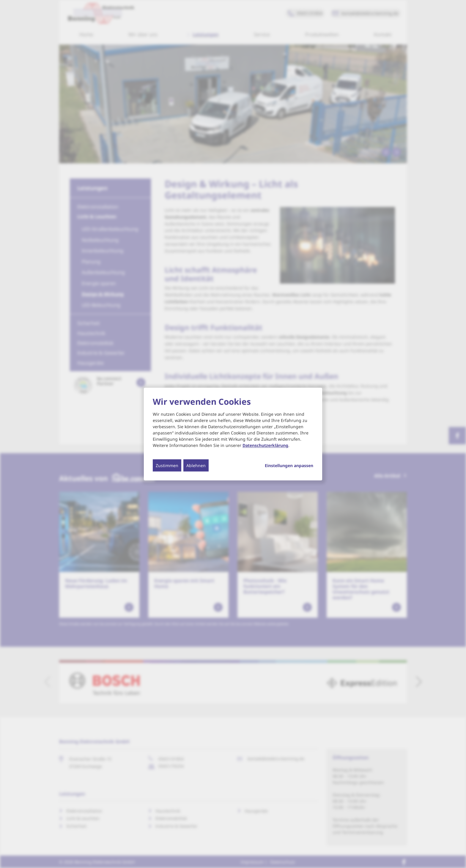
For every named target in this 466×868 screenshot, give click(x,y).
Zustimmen (167, 465)
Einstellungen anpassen (289, 466)
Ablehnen (196, 465)
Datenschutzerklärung (265, 445)
